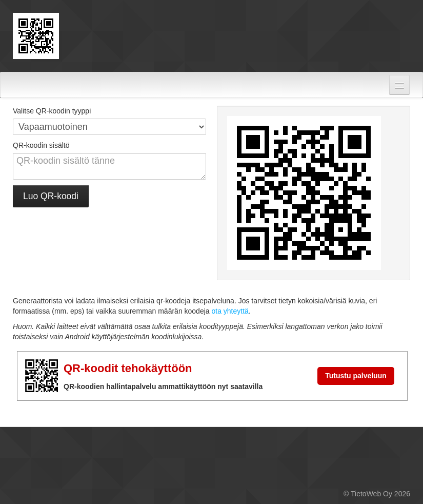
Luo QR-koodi (51, 196)
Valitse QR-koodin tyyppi (52, 111)
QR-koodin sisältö (41, 145)
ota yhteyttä (230, 311)
